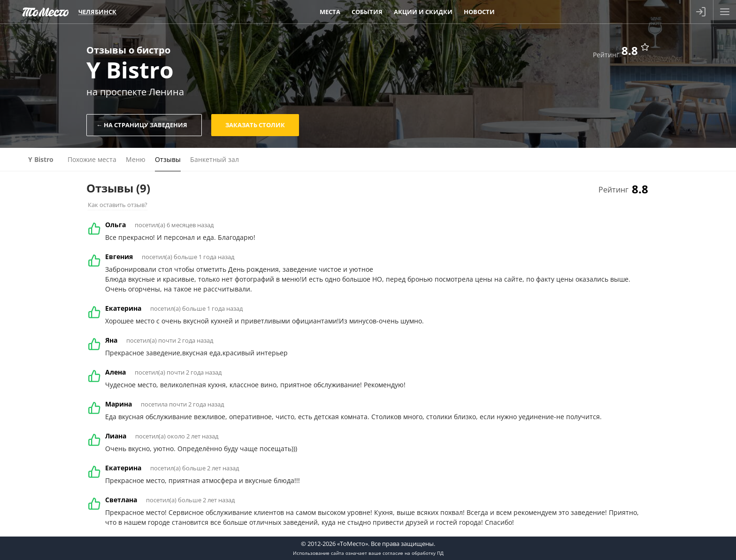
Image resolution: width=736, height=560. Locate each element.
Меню (136, 159)
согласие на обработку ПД (413, 553)
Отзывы (168, 159)
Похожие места (92, 159)
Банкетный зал (215, 159)
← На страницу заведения (142, 125)
